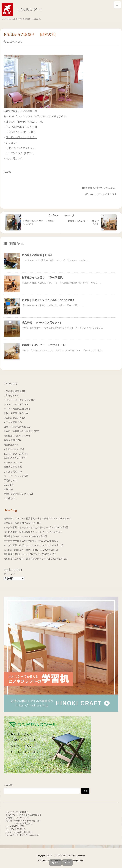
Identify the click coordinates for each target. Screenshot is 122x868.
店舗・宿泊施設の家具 (17, 427)
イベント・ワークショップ (19, 400)
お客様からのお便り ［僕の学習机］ (43, 278)
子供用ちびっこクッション (20, 148)
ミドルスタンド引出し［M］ (21, 132)
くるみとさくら (14, 449)
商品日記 (11, 445)
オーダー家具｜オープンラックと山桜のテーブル (28, 527)
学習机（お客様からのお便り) (100, 188)
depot (9, 485)
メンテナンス (13, 463)
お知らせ (11, 395)
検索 (85, 791)
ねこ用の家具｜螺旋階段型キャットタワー (25, 532)
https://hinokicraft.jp (29, 835)
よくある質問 (13, 472)
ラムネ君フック (14, 159)
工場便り (10, 481)
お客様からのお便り (17, 436)
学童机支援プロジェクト (18, 494)
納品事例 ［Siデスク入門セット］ (42, 323)
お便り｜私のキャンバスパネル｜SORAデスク (48, 300)
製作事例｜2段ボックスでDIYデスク (22, 554)
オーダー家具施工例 (17, 409)
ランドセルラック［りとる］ (21, 137)
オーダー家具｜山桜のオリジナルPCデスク (25, 545)
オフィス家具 (13, 422)
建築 (8, 489)
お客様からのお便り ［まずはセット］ (45, 345)
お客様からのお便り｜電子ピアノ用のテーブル (27, 559)
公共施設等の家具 (15, 418)
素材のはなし (13, 467)
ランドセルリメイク (16, 404)
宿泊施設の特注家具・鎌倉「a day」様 (23, 550)
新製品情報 (12, 440)
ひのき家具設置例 (15, 391)
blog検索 (8, 785)
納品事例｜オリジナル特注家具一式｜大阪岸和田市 (29, 519)
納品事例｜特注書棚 (14, 523)
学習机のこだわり (15, 458)
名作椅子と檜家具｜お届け (37, 255)
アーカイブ (9, 574)
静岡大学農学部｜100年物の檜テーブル (24, 541)
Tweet (7, 172)
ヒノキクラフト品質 (16, 454)
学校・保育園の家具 (16, 413)
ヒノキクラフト (109, 194)
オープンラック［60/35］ (20, 153)
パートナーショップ (16, 476)
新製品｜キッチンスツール (17, 536)
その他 (10, 498)
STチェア (11, 143)
